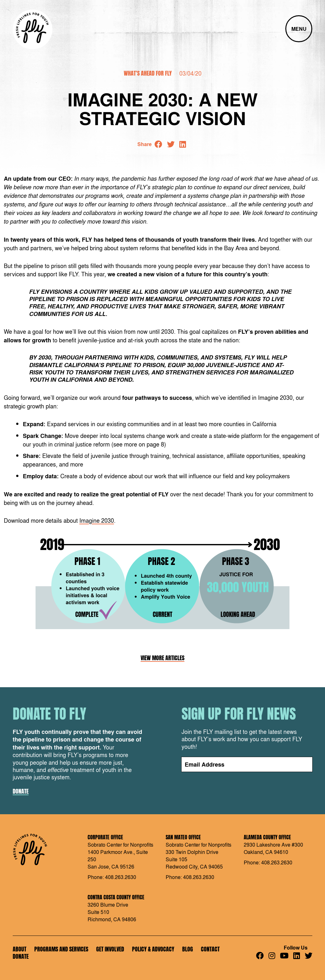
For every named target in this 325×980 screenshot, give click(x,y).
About (20, 949)
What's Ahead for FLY (148, 73)
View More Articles (162, 658)
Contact (210, 949)
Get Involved (110, 949)
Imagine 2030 (97, 520)
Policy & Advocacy (153, 949)
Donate (21, 791)
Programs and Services (61, 949)
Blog (188, 949)
